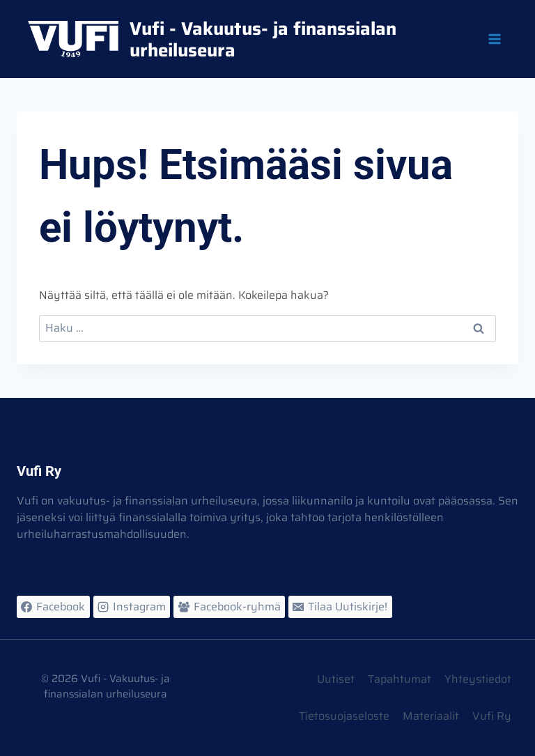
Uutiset (336, 679)
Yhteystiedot (478, 679)
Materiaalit (431, 716)
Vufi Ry (492, 716)
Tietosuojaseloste (344, 716)
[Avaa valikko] (494, 39)
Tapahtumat (400, 679)
